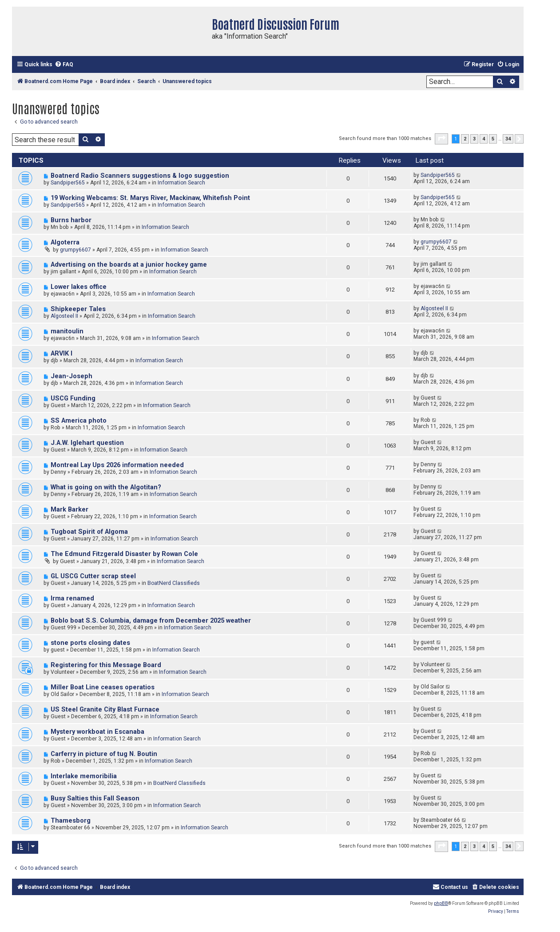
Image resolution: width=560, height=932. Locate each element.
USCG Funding (73, 398)
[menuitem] (64, 65)
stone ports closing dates (90, 643)
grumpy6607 (75, 250)
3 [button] (474, 139)
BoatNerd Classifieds (174, 583)
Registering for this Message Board (106, 665)
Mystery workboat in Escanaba (97, 732)
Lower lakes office (79, 287)
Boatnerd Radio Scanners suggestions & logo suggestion (140, 176)
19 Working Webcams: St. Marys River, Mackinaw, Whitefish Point (150, 198)
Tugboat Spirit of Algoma (89, 532)
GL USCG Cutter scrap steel (93, 576)
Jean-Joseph (71, 376)
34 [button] (508, 139)
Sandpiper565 (68, 183)
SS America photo (79, 421)
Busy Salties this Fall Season (95, 798)
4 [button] (484, 139)
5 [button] (493, 139)
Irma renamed (72, 598)
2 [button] (465, 139)
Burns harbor (71, 220)
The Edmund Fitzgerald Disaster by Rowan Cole (124, 554)
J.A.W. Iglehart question (87, 443)
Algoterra (65, 242)
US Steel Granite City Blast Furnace (105, 710)
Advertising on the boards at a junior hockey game (129, 265)
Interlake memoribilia (84, 776)
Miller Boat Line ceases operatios (103, 687)
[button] (441, 139)
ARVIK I (62, 354)
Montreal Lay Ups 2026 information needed (117, 465)
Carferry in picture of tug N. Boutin (104, 754)
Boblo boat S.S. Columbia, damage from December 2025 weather (151, 621)
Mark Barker (70, 510)
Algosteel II (64, 316)
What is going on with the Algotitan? (106, 487)
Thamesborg (71, 821)
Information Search (181, 183)
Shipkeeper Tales (78, 309)
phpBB (441, 903)
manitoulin (67, 331)
